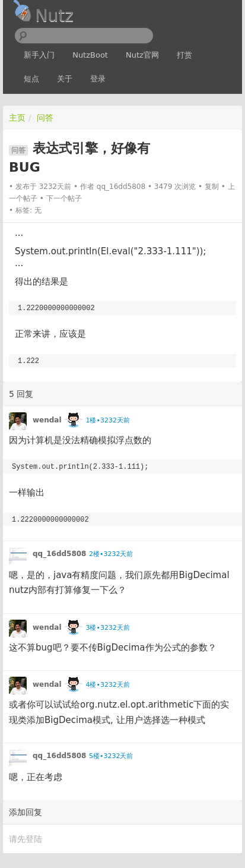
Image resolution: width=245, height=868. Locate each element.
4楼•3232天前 (107, 685)
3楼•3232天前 (107, 628)
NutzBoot (90, 55)
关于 (65, 79)
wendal (47, 420)
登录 (98, 79)
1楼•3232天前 (107, 420)
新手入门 (39, 55)
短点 (31, 79)
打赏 (184, 55)
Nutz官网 (142, 55)
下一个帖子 (64, 198)
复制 (212, 187)
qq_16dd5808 (121, 187)
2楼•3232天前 (111, 554)
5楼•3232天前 (111, 756)
